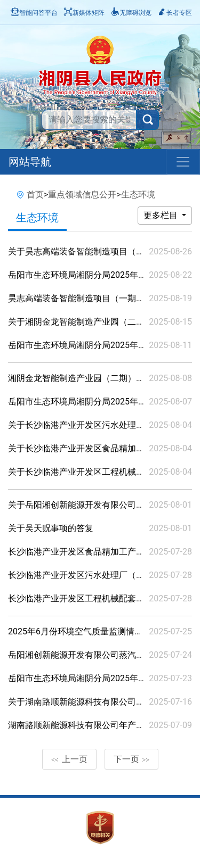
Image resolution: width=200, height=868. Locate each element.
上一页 (69, 759)
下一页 (132, 759)
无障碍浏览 (131, 13)
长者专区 (175, 13)
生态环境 (138, 195)
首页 (35, 195)
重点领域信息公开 (82, 195)
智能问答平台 (34, 13)
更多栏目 (162, 215)
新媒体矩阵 (84, 13)
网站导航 (30, 162)
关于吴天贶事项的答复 (51, 528)
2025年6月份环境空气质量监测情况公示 (84, 631)
